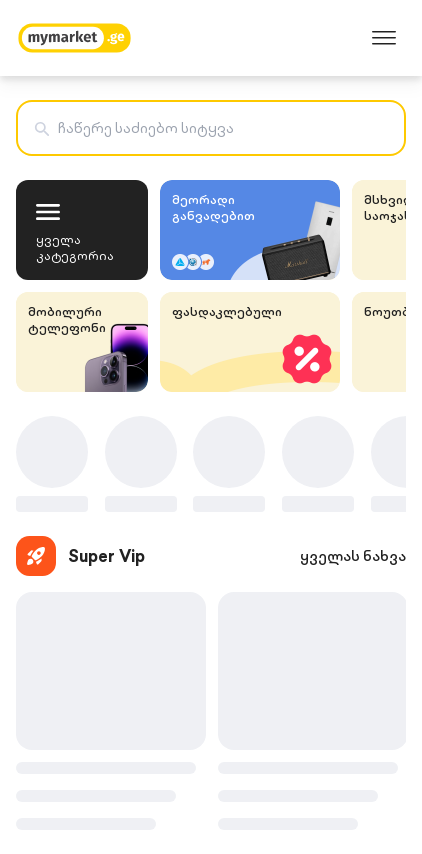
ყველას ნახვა (353, 556)
